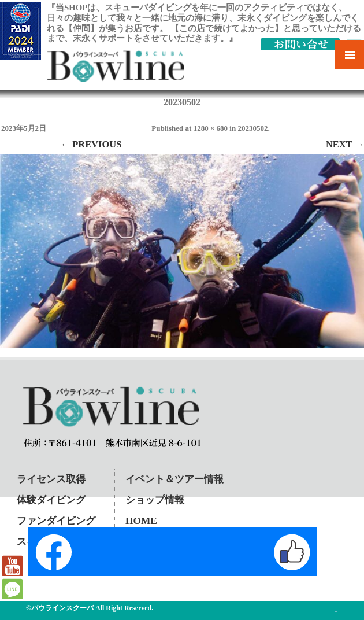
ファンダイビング (56, 521)
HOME (141, 521)
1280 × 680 (211, 128)
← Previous (91, 144)
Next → (345, 144)
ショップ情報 (155, 500)
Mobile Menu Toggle (350, 55)
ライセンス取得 (51, 479)
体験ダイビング (51, 500)
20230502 (252, 128)
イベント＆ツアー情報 (174, 479)
